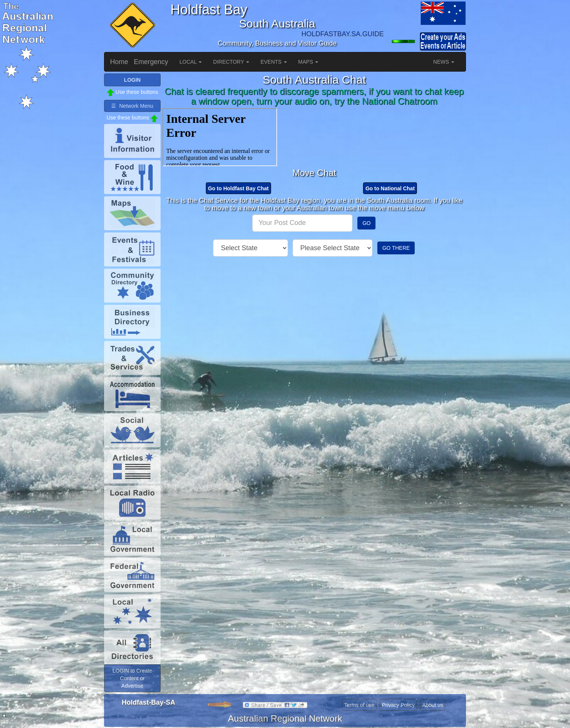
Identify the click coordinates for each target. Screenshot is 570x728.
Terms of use (359, 705)
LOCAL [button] (191, 62)
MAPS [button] (308, 62)
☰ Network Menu (132, 106)
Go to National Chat (390, 188)
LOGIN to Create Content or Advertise (132, 678)
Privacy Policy (398, 705)
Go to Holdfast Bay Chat (238, 188)
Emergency (151, 62)
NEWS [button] (444, 62)
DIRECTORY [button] (231, 62)
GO (366, 223)
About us (433, 705)
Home (119, 62)
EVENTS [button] (274, 62)
